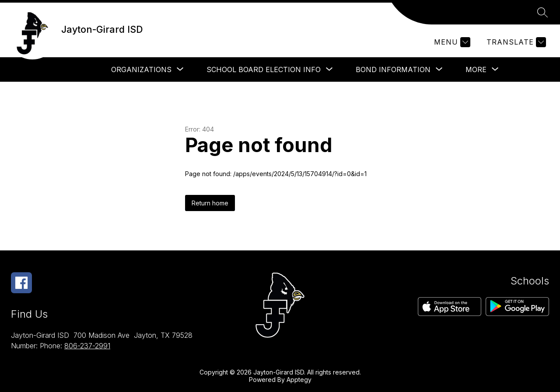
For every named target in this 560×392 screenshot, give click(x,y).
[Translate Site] (515, 42)
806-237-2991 (87, 346)
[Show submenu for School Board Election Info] (264, 69)
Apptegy (299, 380)
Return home (210, 203)
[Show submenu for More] (476, 69)
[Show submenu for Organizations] (141, 69)
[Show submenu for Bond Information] (393, 69)
